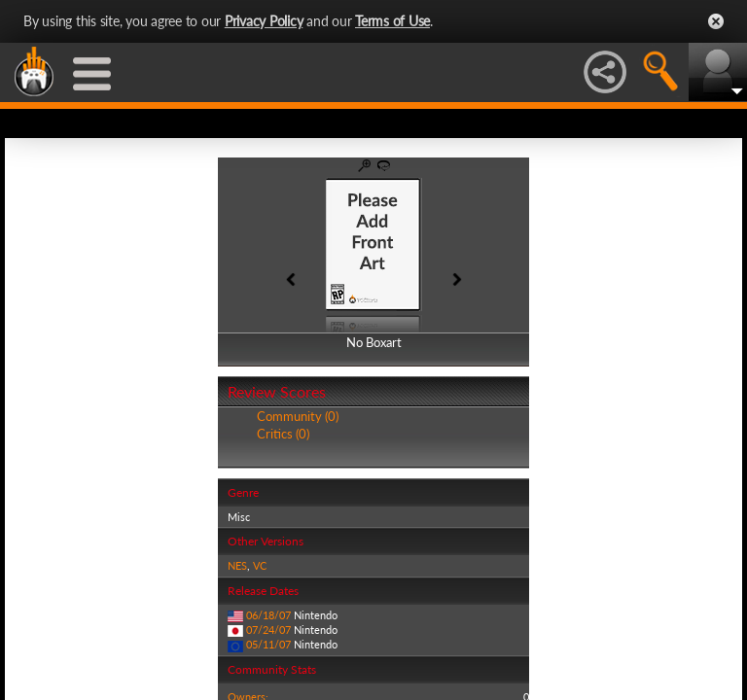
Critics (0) (283, 434)
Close (716, 21)
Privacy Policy (264, 21)
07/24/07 (268, 630)
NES (237, 565)
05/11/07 (268, 644)
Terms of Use (392, 21)
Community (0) (298, 416)
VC (260, 565)
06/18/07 (268, 615)
